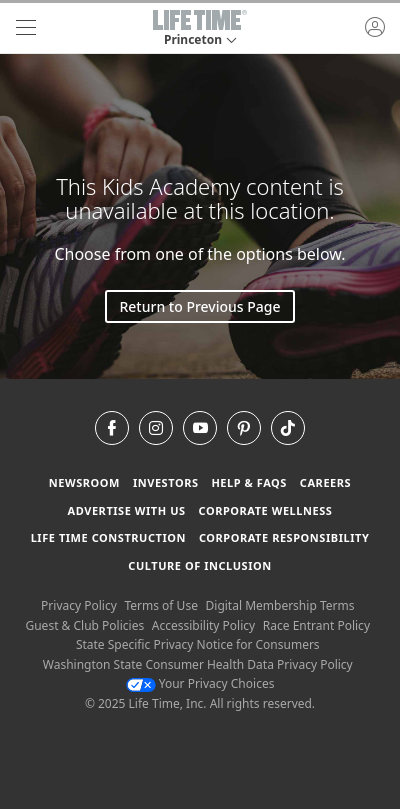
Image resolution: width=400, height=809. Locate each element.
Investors (166, 482)
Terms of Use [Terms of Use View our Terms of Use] (160, 605)
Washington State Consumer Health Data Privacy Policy (198, 664)
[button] (200, 28)
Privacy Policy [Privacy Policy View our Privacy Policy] (79, 605)
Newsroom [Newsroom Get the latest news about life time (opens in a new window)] (84, 482)
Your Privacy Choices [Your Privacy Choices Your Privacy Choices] (200, 683)
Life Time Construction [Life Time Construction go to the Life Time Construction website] (108, 537)
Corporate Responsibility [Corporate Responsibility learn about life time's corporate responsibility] (284, 537)
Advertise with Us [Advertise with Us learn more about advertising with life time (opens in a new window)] (127, 510)
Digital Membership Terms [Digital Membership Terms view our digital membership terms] (280, 605)
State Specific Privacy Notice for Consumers (198, 644)
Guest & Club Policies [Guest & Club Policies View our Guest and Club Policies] (84, 625)
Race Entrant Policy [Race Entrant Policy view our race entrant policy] (316, 625)
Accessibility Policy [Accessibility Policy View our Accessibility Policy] (203, 625)
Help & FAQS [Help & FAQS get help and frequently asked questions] (249, 482)
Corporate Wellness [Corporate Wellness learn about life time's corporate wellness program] (265, 510)
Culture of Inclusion (199, 565)
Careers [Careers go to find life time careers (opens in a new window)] (325, 482)
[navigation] (26, 28)
